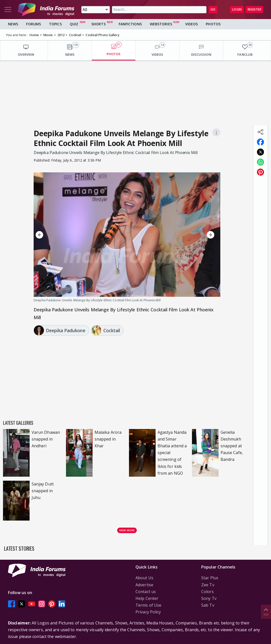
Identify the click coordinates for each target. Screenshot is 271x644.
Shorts (98, 24)
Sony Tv (209, 598)
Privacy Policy (148, 612)
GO (213, 9)
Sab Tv (208, 605)
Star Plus (210, 578)
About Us (144, 578)
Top (266, 612)
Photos (213, 24)
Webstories (161, 24)
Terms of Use (148, 605)
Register (254, 9)
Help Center (147, 598)
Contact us (146, 592)
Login (237, 9)
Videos (192, 24)
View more (127, 530)
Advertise (144, 585)
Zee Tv (208, 585)
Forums (33, 24)
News (13, 24)
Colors (208, 592)
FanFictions (130, 24)
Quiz (74, 24)
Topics (55, 24)
